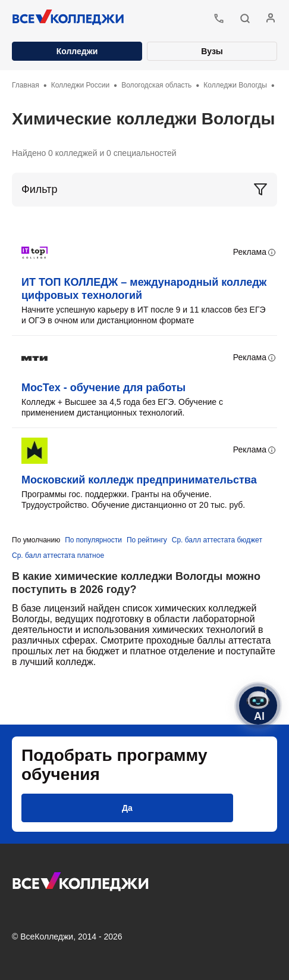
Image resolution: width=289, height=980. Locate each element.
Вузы (212, 51)
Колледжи (77, 51)
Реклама (255, 252)
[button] (245, 18)
